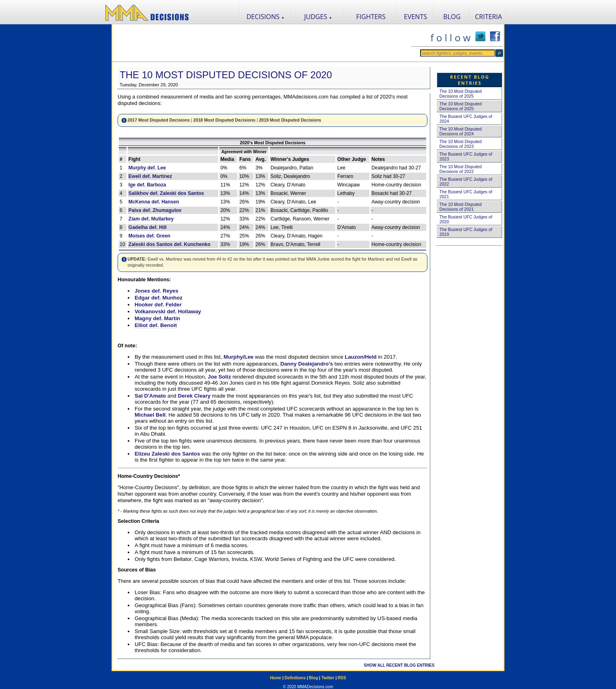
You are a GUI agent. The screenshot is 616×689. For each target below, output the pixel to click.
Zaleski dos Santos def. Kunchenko (170, 244)
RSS (342, 678)
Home (276, 678)
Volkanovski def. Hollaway (168, 311)
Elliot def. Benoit (156, 325)
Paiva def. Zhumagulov (155, 210)
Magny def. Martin (157, 318)
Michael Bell (150, 415)
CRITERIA (488, 17)
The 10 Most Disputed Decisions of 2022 (460, 169)
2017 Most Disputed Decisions (158, 120)
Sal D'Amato (150, 396)
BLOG (452, 17)
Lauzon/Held (361, 357)
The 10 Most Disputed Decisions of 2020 (226, 75)
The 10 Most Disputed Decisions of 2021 (460, 207)
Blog (313, 678)
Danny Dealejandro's (307, 364)
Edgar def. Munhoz (159, 298)
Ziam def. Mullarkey (151, 219)
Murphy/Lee (238, 357)
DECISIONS (266, 17)
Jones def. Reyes (157, 291)
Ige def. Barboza (147, 185)
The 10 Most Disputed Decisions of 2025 (460, 94)
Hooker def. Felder (158, 305)
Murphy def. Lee (147, 168)
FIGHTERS (371, 17)
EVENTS (415, 17)
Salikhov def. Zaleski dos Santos (166, 193)
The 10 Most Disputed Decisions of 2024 (460, 131)
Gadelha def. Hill (148, 227)
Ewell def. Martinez (150, 176)
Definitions (295, 678)
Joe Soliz (219, 377)
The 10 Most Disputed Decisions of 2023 (460, 144)
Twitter (328, 678)
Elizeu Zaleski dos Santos (167, 454)
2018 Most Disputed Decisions (224, 120)
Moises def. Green (149, 236)
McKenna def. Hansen (154, 202)
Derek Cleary (194, 396)
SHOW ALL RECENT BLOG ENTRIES (399, 665)
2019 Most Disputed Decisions (290, 120)
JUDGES (318, 17)
